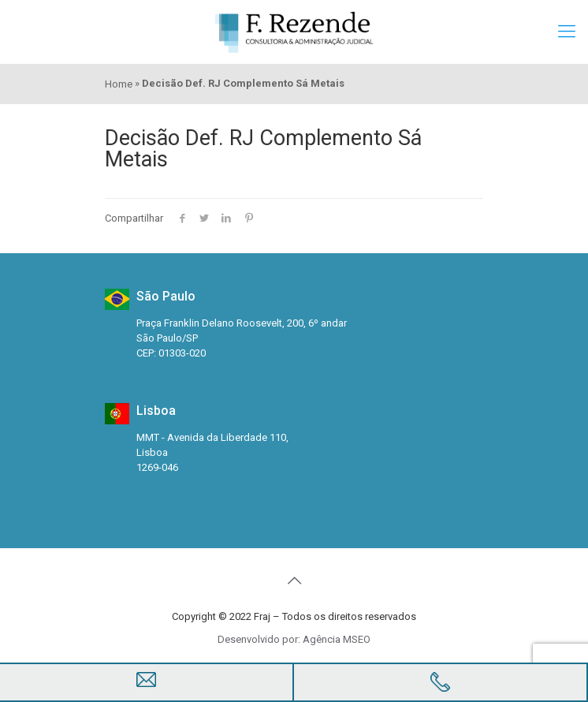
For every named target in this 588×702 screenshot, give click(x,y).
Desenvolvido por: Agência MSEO (294, 639)
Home (119, 84)
